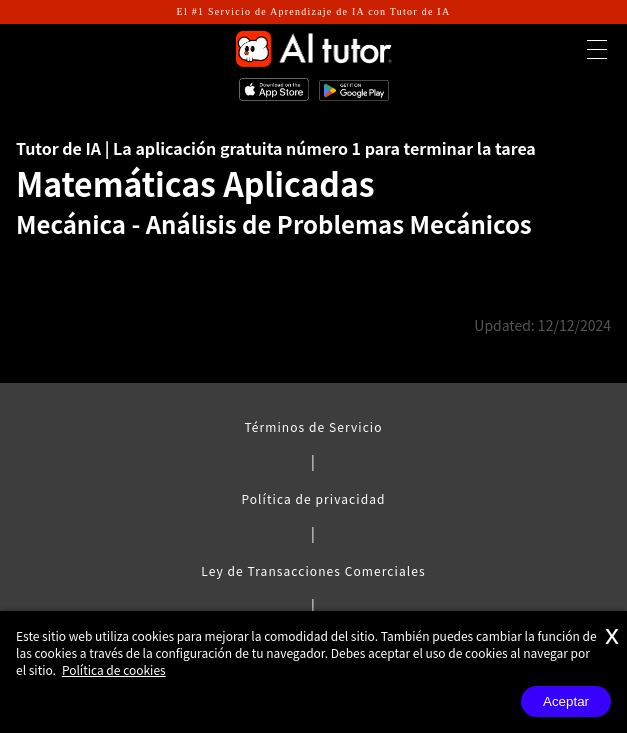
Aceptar (566, 701)
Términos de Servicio (313, 426)
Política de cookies (114, 669)
